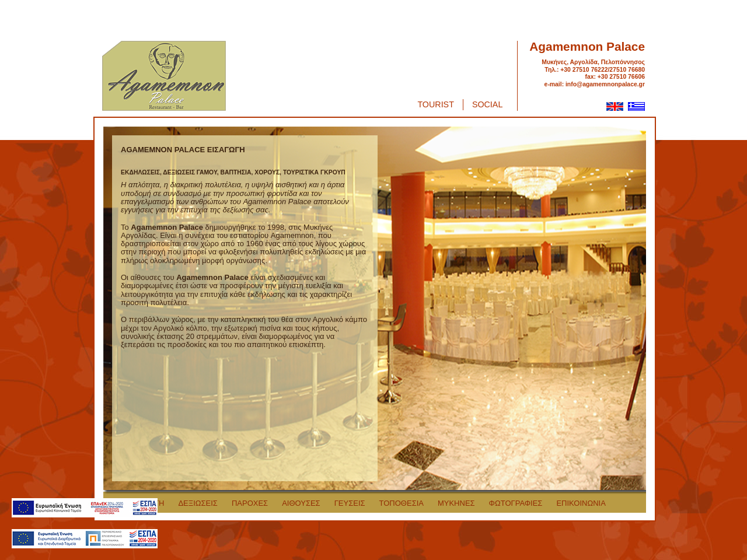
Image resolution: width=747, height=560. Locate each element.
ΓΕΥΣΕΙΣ (350, 503)
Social (487, 104)
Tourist (436, 104)
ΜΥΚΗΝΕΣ (456, 503)
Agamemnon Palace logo (164, 76)
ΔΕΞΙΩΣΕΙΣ (198, 503)
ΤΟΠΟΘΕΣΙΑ (402, 503)
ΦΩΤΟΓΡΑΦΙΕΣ (516, 503)
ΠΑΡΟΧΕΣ (250, 503)
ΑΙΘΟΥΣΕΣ (301, 503)
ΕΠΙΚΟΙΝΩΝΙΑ (581, 503)
